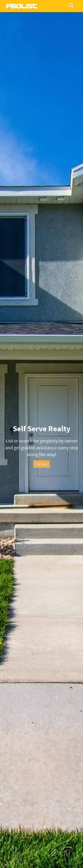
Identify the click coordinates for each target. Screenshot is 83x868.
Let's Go (42, 464)
